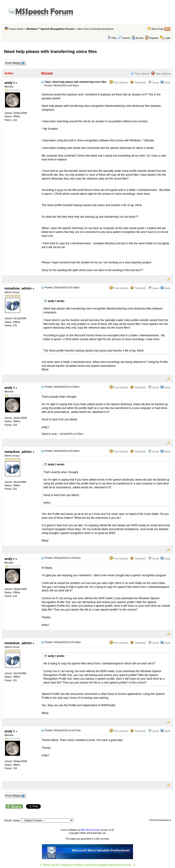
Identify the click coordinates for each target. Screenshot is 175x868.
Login (167, 38)
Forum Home (16, 29)
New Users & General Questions (95, 29)
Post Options (119, 82)
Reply (167, 82)
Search (124, 38)
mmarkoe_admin (19, 288)
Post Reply (15, 63)
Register (154, 38)
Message (47, 73)
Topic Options (161, 74)
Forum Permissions (160, 820)
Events (138, 38)
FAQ (114, 38)
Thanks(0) (138, 82)
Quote (156, 82)
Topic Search (140, 74)
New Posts (158, 29)
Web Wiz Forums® (90, 830)
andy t (11, 83)
